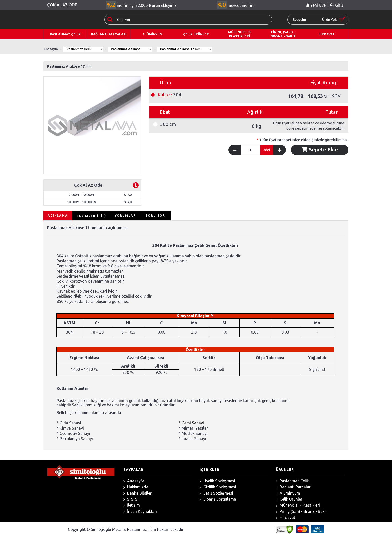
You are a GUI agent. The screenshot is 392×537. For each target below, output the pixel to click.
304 (170, 95)
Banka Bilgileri (138, 493)
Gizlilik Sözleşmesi (218, 487)
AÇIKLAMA (58, 216)
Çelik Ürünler (289, 499)
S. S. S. (131, 499)
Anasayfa (134, 481)
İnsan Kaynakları (140, 512)
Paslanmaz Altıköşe (133, 49)
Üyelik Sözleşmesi (217, 481)
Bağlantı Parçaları (294, 487)
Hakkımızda (136, 487)
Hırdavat (286, 518)
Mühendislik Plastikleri (298, 505)
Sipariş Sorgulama (218, 499)
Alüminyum (288, 493)
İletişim (132, 505)
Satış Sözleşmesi (216, 493)
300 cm (168, 124)
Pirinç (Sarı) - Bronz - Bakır (302, 512)
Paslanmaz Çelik (85, 49)
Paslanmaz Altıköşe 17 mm (189, 49)
